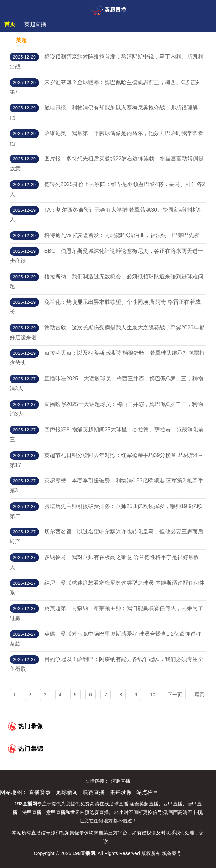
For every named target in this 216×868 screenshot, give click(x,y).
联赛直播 (94, 792)
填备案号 (172, 853)
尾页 (200, 695)
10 (153, 695)
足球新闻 (67, 792)
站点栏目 (147, 792)
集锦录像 (121, 792)
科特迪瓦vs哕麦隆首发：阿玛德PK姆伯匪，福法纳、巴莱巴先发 (122, 235)
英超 (21, 40)
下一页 (175, 695)
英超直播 (35, 24)
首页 (10, 24)
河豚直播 (121, 781)
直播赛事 (40, 792)
